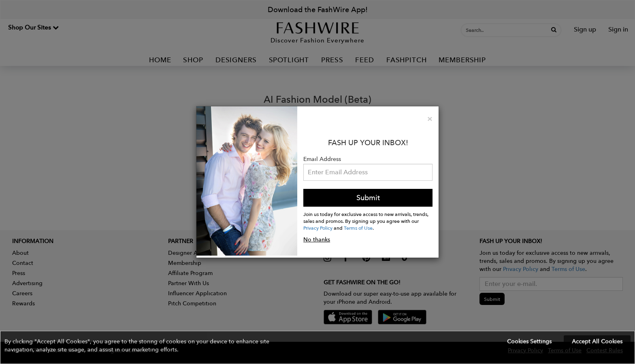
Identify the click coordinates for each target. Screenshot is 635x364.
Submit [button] (368, 198)
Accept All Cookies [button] (597, 341)
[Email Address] (368, 172)
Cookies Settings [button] (529, 341)
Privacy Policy (318, 228)
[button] (317, 347)
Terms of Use (358, 228)
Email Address (322, 159)
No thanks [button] (317, 239)
